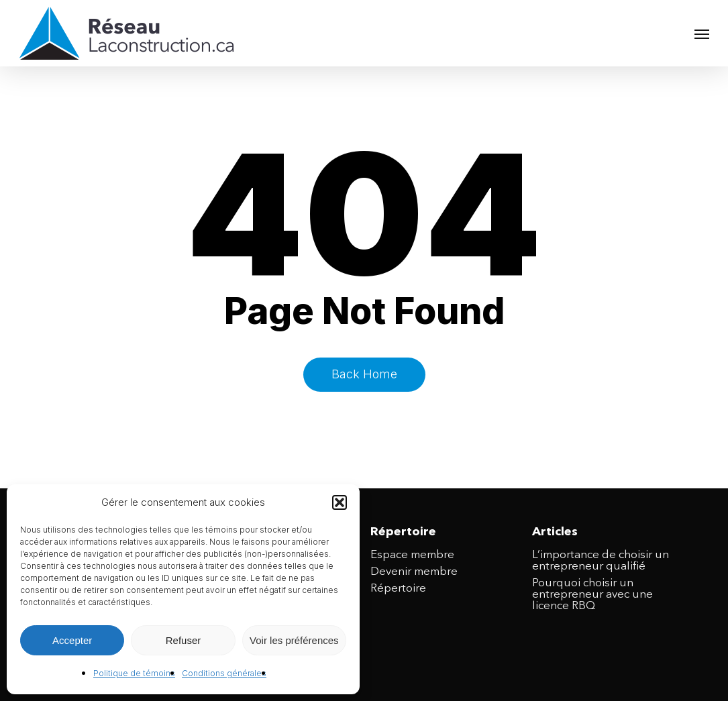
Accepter (72, 640)
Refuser (184, 640)
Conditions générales (224, 673)
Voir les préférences (294, 640)
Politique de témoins (134, 673)
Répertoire (398, 589)
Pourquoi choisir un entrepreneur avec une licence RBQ (592, 595)
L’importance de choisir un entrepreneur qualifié (601, 561)
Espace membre (412, 555)
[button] (340, 502)
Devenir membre (414, 572)
